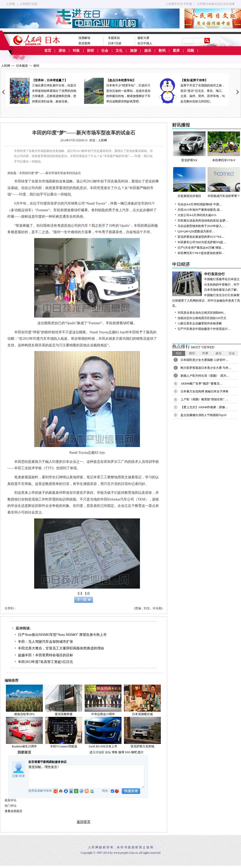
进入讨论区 (97, 752)
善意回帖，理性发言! (86, 776)
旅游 (134, 51)
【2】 (87, 594)
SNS (128, 752)
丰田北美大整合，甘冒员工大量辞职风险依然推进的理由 (61, 648)
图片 (141, 752)
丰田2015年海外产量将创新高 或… (200, 210)
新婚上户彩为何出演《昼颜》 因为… (205, 376)
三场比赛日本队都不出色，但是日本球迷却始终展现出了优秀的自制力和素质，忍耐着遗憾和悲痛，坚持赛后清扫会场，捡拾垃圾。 (43, 90)
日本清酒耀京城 (142, 714)
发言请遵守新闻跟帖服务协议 (47, 762)
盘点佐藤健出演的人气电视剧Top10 (203, 415)
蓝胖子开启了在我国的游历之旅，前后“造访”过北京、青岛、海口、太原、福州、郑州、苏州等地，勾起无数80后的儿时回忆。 (192, 90)
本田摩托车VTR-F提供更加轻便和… (201, 253)
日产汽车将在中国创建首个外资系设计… (204, 329)
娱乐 (148, 51)
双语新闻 (84, 43)
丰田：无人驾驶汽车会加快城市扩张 (45, 642)
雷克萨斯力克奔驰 (142, 746)
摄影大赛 (143, 38)
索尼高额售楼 (64, 714)
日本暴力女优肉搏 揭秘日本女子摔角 (204, 391)
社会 (105, 51)
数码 (162, 51)
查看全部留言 (14, 811)
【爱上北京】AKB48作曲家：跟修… (204, 407)
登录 (22, 776)
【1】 (80, 594)
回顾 (191, 51)
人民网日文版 (28, 4)
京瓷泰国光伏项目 (189, 182)
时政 (76, 51)
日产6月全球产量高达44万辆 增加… (201, 248)
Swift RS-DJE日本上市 (103, 746)
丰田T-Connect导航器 (64, 746)
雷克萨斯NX (189, 147)
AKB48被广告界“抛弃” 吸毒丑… (202, 384)
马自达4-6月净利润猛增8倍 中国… (200, 204)
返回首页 (84, 822)
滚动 (62, 51)
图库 (176, 51)
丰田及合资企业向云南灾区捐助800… (202, 313)
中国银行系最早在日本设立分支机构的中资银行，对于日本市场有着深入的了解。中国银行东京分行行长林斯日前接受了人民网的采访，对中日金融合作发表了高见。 (207, 290)
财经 (90, 51)
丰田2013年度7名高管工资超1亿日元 (45, 662)
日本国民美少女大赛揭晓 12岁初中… (204, 360)
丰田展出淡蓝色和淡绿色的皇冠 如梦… (203, 221)
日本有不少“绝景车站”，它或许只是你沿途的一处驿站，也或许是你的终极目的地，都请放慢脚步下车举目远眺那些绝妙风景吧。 (117, 90)
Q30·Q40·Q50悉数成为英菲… (196, 231)
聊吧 (134, 752)
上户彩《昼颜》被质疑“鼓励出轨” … (204, 399)
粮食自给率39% (24, 714)
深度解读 (84, 38)
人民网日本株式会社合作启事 (216, 4)
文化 (119, 51)
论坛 (108, 752)
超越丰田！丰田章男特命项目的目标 (45, 655)
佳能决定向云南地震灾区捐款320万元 (202, 318)
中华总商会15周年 (103, 714)
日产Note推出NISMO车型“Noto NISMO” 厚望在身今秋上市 (62, 635)
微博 (121, 752)
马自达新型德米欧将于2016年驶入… (201, 226)
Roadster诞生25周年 (24, 746)
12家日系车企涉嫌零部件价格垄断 (200, 323)
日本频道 (22, 66)
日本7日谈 (115, 43)
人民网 (11, 4)
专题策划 (114, 38)
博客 (115, 752)
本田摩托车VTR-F (224, 147)
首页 (48, 51)
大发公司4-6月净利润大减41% (197, 215)
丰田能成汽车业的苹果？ (224, 182)
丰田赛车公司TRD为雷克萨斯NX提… (202, 242)
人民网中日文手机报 (179, 4)
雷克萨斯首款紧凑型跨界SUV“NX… (201, 237)
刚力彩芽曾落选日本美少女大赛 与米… (206, 368)
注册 (15, 776)
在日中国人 (145, 43)
